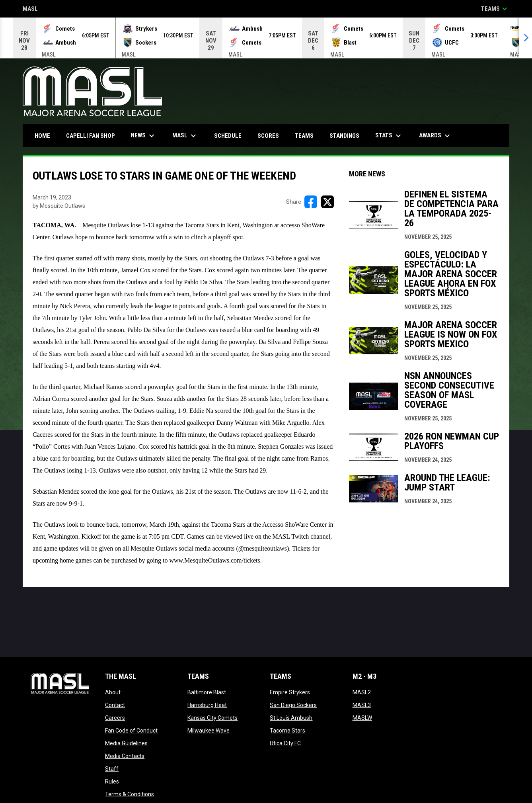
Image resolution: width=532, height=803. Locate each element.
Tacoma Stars (287, 731)
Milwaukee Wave (209, 731)
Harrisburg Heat (207, 705)
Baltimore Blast (207, 692)
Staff (112, 769)
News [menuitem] (144, 136)
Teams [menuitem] (304, 136)
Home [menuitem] (42, 136)
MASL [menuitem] (185, 136)
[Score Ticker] (266, 38)
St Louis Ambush (291, 718)
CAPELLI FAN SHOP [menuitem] (94, 136)
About (113, 692)
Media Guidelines (126, 743)
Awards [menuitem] (436, 136)
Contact (115, 705)
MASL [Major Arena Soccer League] (30, 9)
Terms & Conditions (130, 794)
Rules (112, 782)
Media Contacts (125, 756)
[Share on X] (327, 202)
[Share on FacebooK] (311, 202)
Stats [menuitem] (389, 136)
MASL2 (362, 692)
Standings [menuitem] (344, 136)
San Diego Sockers (293, 705)
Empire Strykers (290, 692)
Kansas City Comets (212, 718)
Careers (115, 718)
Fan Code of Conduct (131, 731)
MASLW (362, 718)
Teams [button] (495, 9)
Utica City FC (285, 743)
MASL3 (362, 705)
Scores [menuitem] (268, 136)
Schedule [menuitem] (228, 136)
